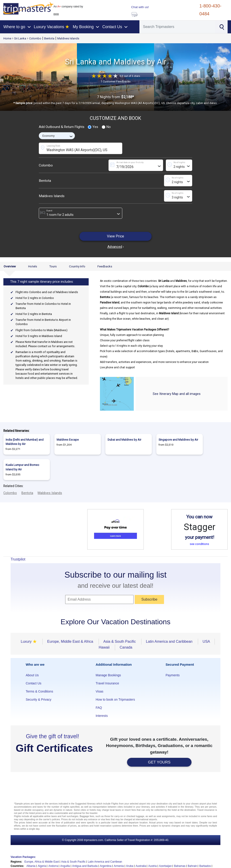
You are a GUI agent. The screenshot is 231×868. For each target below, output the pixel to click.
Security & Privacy (39, 699)
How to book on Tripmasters (115, 699)
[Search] (177, 27)
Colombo (35, 38)
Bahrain (192, 866)
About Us (32, 675)
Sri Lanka (20, 38)
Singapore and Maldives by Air (178, 440)
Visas (99, 691)
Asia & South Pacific (73, 862)
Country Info (77, 266)
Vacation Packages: (23, 857)
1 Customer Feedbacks (116, 81)
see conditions (199, 544)
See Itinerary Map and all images (177, 394)
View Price (115, 236)
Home (7, 38)
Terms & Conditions (39, 691)
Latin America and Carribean (105, 862)
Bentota (49, 38)
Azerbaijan (165, 866)
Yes (93, 127)
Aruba (130, 866)
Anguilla (65, 866)
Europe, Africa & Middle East (42, 862)
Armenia (119, 866)
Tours (53, 266)
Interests (102, 716)
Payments (173, 675)
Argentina (106, 866)
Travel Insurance (107, 683)
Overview (10, 266)
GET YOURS (159, 762)
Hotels (33, 266)
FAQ (99, 708)
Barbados (205, 866)
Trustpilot (18, 559)
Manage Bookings (108, 675)
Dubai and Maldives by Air (124, 440)
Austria (152, 866)
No (106, 127)
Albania (31, 866)
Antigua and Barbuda (85, 866)
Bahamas (180, 866)
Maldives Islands (68, 38)
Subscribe (149, 599)
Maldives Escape (68, 440)
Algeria (42, 866)
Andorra (53, 866)
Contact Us (33, 683)
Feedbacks (105, 266)
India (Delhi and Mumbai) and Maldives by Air (25, 442)
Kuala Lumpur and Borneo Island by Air (22, 467)
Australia (141, 866)
